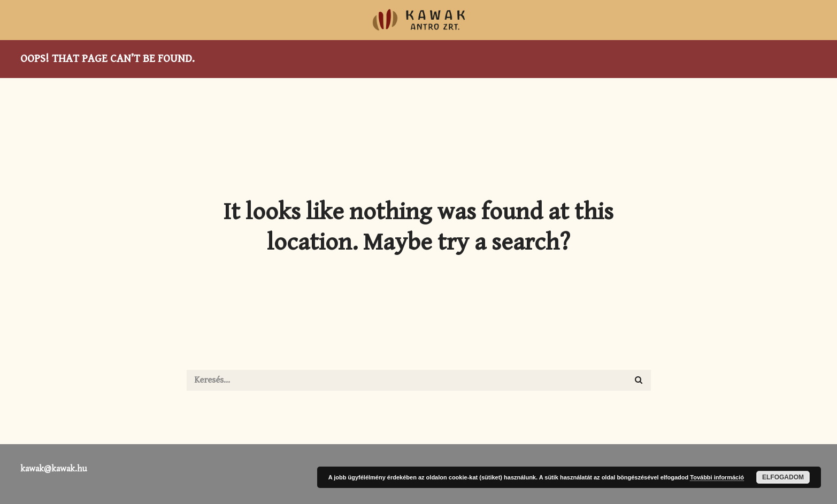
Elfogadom (783, 477)
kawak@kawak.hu (53, 469)
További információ (717, 477)
